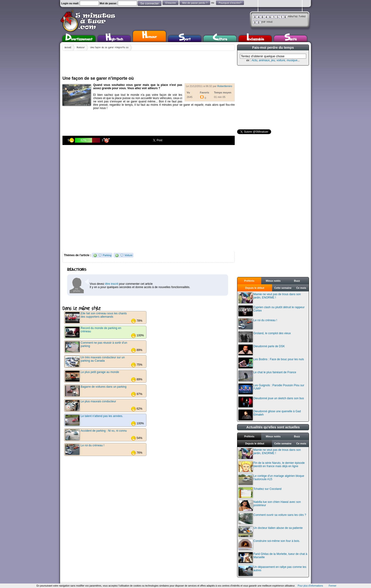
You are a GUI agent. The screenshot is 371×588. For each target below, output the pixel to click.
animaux (264, 60)
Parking (107, 255)
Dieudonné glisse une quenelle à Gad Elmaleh (270, 415)
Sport (185, 39)
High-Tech (114, 39)
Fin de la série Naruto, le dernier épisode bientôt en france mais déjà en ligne (272, 467)
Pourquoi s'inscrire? (230, 3)
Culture (220, 39)
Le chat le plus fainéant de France (267, 376)
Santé (291, 39)
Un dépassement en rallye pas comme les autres (272, 571)
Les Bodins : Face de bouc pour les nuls (271, 363)
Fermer (332, 586)
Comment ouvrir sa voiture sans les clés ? (272, 519)
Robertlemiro (225, 86)
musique (292, 60)
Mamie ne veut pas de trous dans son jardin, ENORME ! (270, 298)
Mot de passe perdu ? (195, 3)
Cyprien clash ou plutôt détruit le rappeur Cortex (272, 311)
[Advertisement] (149, 61)
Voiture (128, 255)
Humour (149, 36)
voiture (281, 60)
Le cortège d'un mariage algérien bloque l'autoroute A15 (271, 480)
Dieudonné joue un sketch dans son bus (271, 402)
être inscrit (112, 284)
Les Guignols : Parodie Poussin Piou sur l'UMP (271, 389)
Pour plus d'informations (310, 586)
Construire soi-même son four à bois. (269, 545)
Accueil (68, 48)
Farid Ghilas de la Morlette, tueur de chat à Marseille (273, 558)
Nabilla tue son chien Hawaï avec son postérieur (270, 506)
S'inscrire (170, 3)
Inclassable (255, 39)
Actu (254, 60)
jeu (273, 60)
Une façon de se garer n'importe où (109, 48)
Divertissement (79, 39)
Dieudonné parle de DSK (262, 350)
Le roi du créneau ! (258, 324)
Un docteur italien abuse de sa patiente (271, 532)
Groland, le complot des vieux (265, 337)
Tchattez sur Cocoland (260, 493)
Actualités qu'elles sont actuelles (273, 427)
